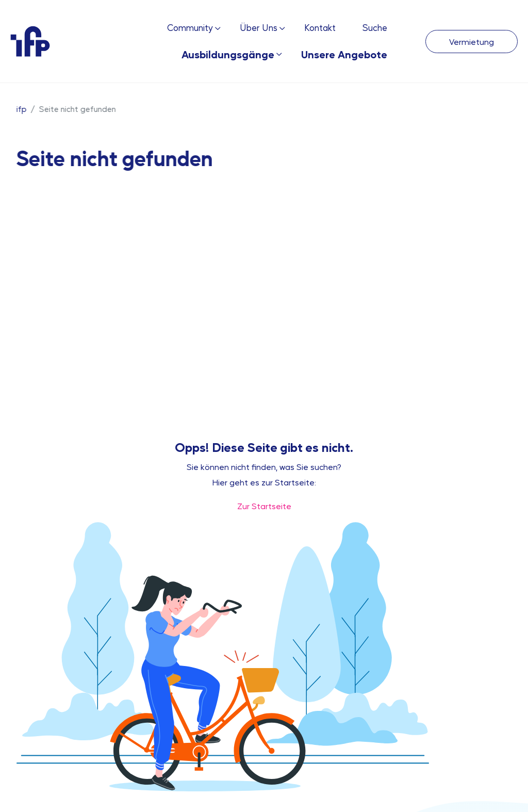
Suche (375, 27)
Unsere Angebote (344, 54)
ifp (21, 109)
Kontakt (320, 27)
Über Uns (259, 27)
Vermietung (472, 42)
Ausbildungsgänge (228, 54)
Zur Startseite (264, 506)
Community (190, 27)
